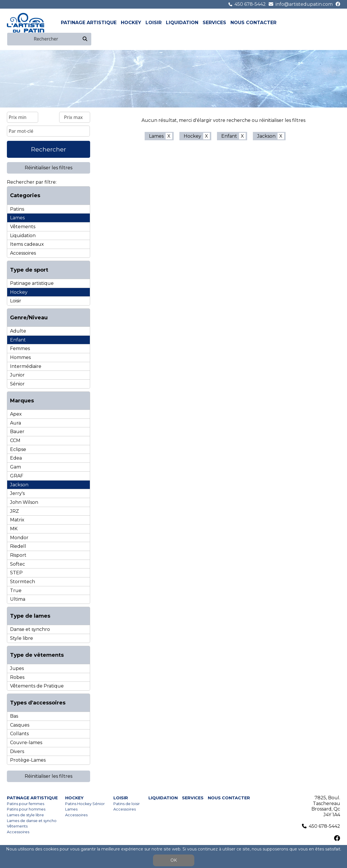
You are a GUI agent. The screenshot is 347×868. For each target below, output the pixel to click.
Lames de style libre (25, 815)
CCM (15, 440)
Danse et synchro (30, 629)
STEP (16, 573)
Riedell (18, 546)
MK (14, 529)
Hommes (20, 357)
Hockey (131, 23)
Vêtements (23, 227)
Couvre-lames (26, 743)
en (337, 23)
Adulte (18, 331)
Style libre (22, 638)
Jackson (19, 485)
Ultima (18, 599)
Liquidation (182, 23)
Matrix (17, 520)
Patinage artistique (89, 23)
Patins (17, 209)
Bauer (17, 432)
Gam (15, 467)
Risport (18, 555)
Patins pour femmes (26, 804)
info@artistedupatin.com (304, 4)
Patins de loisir (127, 804)
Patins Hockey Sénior (85, 804)
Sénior (17, 384)
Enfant (18, 340)
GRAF (17, 476)
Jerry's (17, 493)
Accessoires (23, 253)
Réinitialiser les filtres (49, 168)
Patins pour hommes (26, 809)
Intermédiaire (26, 366)
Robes (17, 677)
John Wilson (24, 502)
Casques (20, 725)
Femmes (20, 348)
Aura (15, 423)
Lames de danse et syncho (32, 821)
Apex (16, 414)
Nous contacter (253, 23)
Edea (16, 458)
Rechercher (49, 149)
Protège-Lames (28, 760)
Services (214, 23)
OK (174, 860)
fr (330, 23)
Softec (18, 564)
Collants (19, 734)
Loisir (154, 23)
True (16, 590)
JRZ (14, 511)
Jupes (17, 668)
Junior (17, 375)
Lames (17, 218)
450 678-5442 (250, 4)
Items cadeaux (27, 244)
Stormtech (23, 582)
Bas (14, 716)
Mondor (19, 538)
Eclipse (18, 449)
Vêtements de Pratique (37, 686)
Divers (17, 751)
